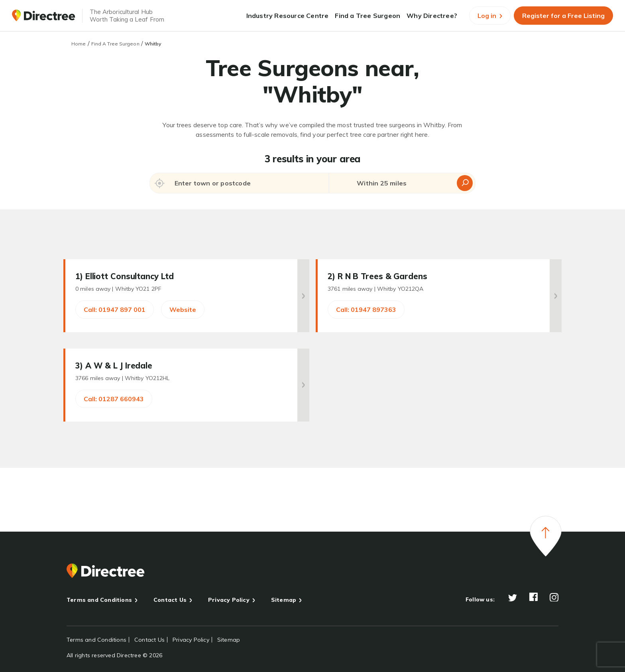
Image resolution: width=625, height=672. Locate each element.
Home (79, 44)
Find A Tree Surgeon (115, 44)
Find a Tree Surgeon (368, 16)
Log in (490, 16)
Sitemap (284, 600)
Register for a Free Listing (563, 16)
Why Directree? (432, 16)
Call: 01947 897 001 (115, 309)
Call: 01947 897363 (366, 309)
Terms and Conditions (99, 600)
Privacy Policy (229, 600)
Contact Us (170, 600)
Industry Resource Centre (288, 16)
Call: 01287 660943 (114, 399)
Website (183, 309)
